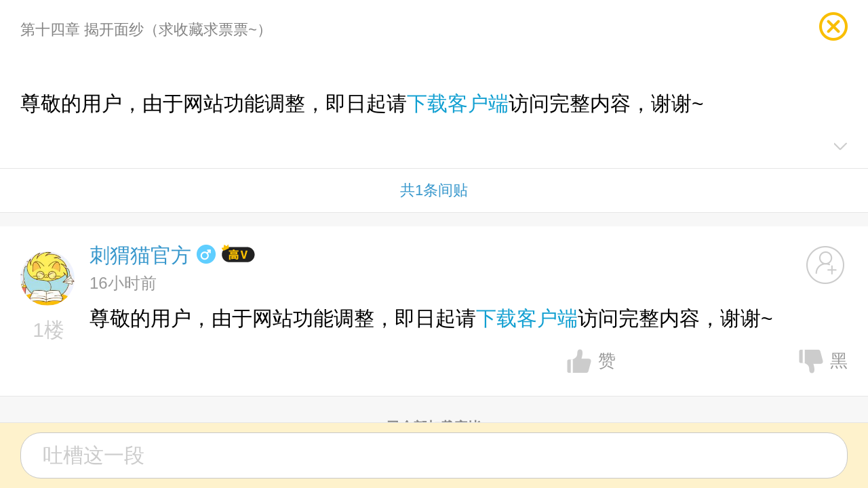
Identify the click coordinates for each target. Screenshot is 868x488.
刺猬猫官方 (140, 255)
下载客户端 (458, 103)
